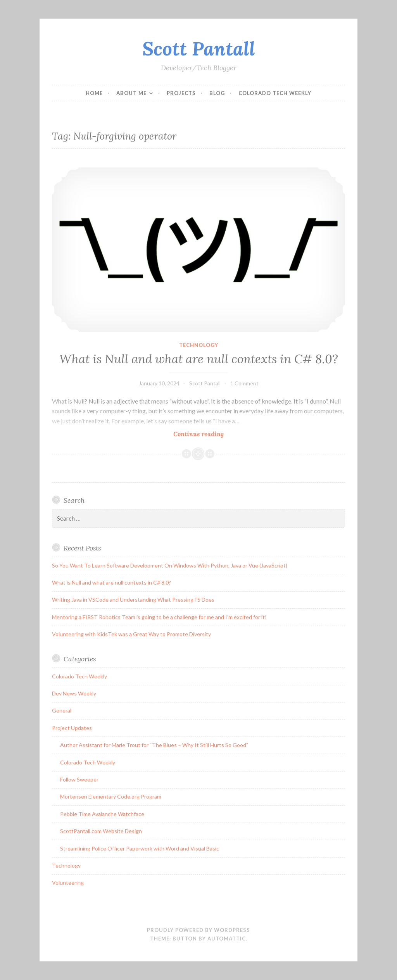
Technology (199, 345)
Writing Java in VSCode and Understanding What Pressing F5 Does (133, 600)
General (62, 710)
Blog (217, 93)
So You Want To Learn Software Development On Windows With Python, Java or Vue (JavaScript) (170, 565)
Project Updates (72, 728)
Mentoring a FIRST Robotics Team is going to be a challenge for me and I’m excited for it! (159, 617)
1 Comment (244, 383)
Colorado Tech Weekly (275, 93)
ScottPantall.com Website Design (101, 831)
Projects (181, 93)
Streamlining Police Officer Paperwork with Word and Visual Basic (140, 848)
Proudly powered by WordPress (198, 930)
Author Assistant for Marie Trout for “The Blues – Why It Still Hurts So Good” (154, 745)
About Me (131, 93)
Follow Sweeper (79, 779)
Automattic (227, 939)
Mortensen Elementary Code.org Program (111, 796)
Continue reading (210, 434)
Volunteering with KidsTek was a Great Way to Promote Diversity (131, 634)
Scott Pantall (199, 48)
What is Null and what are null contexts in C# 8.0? (199, 359)
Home (94, 93)
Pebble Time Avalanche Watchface (102, 814)
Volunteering (68, 883)
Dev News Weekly (74, 693)
